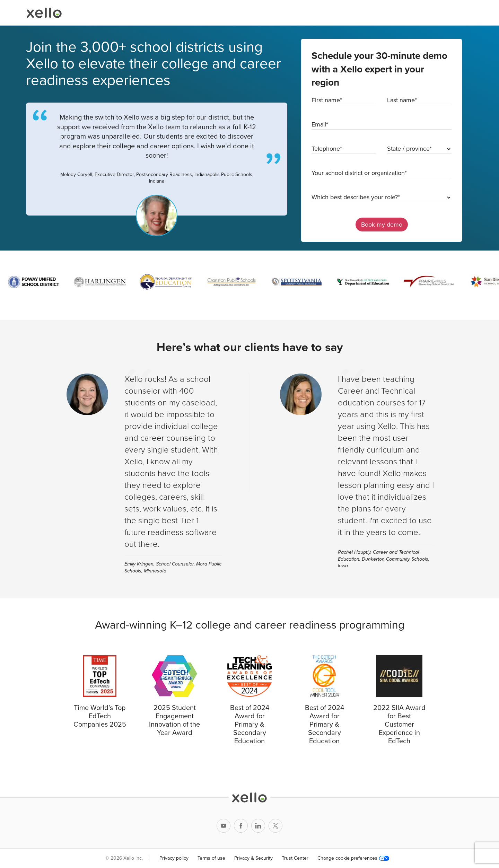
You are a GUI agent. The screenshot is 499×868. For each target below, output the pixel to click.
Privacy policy (174, 858)
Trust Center (295, 858)
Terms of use (211, 858)
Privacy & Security (253, 858)
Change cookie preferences (353, 858)
